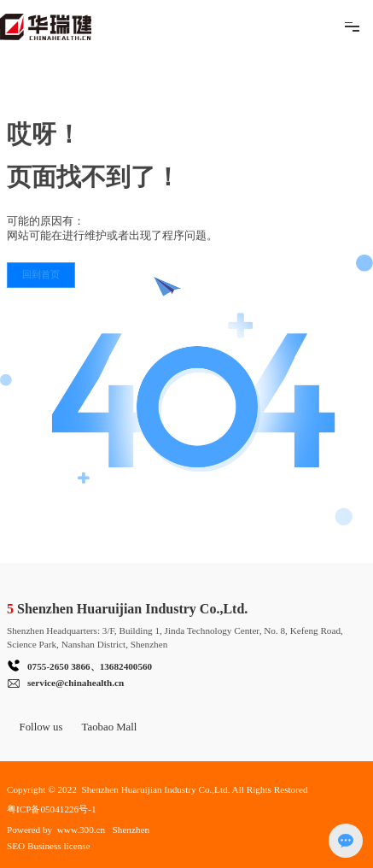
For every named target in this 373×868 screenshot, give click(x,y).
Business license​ (60, 846)
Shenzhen (131, 830)
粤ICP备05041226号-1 (51, 809)
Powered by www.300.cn (56, 830)
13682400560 (126, 666)
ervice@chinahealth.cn (77, 683)
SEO (16, 846)
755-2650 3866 (61, 666)
